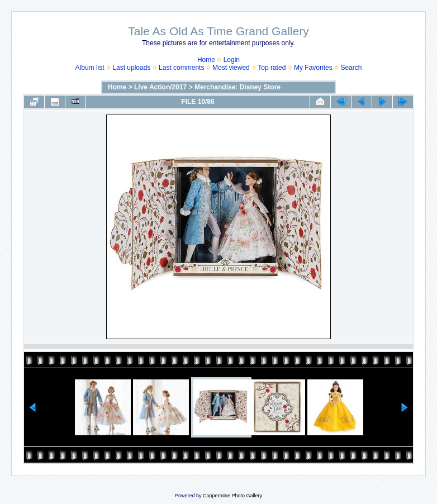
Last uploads (131, 68)
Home (206, 60)
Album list (90, 68)
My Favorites (313, 68)
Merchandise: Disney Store (237, 87)
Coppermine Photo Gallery (232, 496)
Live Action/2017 (160, 87)
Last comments (181, 68)
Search (351, 68)
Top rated (272, 68)
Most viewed (231, 68)
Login (232, 60)
